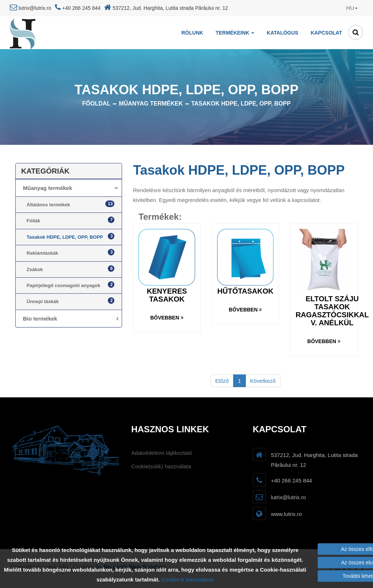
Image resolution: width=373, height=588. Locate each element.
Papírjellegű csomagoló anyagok (70, 285)
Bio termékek (40, 319)
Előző (222, 381)
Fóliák (70, 220)
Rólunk (192, 33)
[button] (345, 8)
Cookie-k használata (188, 579)
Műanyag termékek (151, 104)
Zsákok (70, 269)
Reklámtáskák (70, 252)
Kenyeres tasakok (167, 295)
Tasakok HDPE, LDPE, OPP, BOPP (241, 104)
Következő (263, 381)
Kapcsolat (326, 33)
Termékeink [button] (235, 33)
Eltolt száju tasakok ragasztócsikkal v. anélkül (332, 311)
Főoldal (96, 104)
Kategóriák (45, 171)
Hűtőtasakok (246, 291)
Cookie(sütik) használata (161, 466)
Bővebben (167, 318)
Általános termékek (70, 204)
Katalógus (282, 33)
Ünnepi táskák (70, 301)
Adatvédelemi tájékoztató (162, 453)
